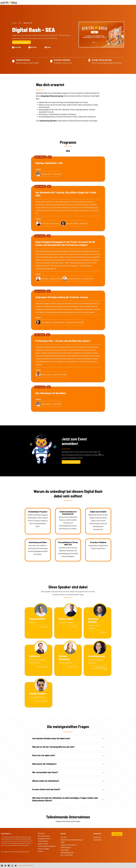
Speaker (104, 2)
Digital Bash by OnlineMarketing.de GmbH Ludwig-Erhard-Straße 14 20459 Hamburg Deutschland (72, 845)
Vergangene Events (44, 839)
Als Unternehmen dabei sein (47, 846)
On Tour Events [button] (118, 2)
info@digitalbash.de (67, 852)
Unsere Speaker (43, 841)
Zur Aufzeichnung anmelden (21, 42)
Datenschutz (98, 840)
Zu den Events (117, 834)
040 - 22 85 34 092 (67, 855)
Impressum (97, 837)
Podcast (40, 851)
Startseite (77, 2)
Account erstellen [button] (43, 849)
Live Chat (64, 837)
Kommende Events (44, 836)
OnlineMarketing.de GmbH (22, 845)
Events (84, 2)
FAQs (110, 2)
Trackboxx (6, 852)
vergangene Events (94, 2)
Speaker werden (43, 844)
